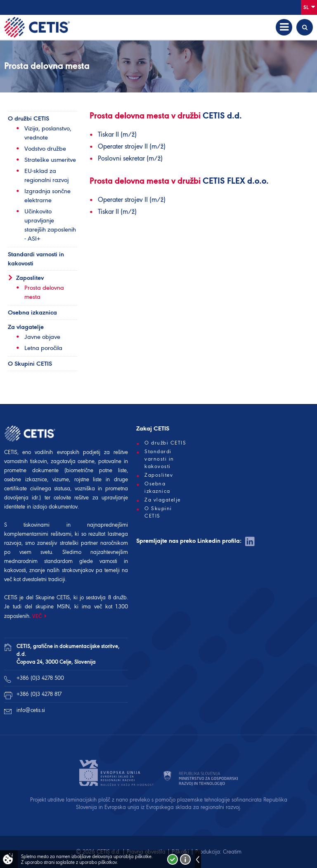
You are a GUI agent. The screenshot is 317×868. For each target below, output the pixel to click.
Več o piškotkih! (185, 859)
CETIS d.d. (222, 116)
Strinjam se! (173, 859)
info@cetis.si (31, 710)
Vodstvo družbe (45, 149)
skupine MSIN (53, 607)
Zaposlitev (30, 278)
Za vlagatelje (26, 327)
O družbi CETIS (28, 118)
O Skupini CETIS (30, 364)
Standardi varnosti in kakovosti (36, 259)
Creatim (232, 852)
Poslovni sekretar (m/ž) (130, 158)
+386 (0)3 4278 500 (40, 678)
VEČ (37, 616)
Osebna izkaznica (32, 312)
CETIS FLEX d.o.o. (236, 182)
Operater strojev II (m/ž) (132, 146)
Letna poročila (43, 348)
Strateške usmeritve (50, 160)
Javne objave (42, 337)
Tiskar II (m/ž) (117, 134)
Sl (309, 7)
